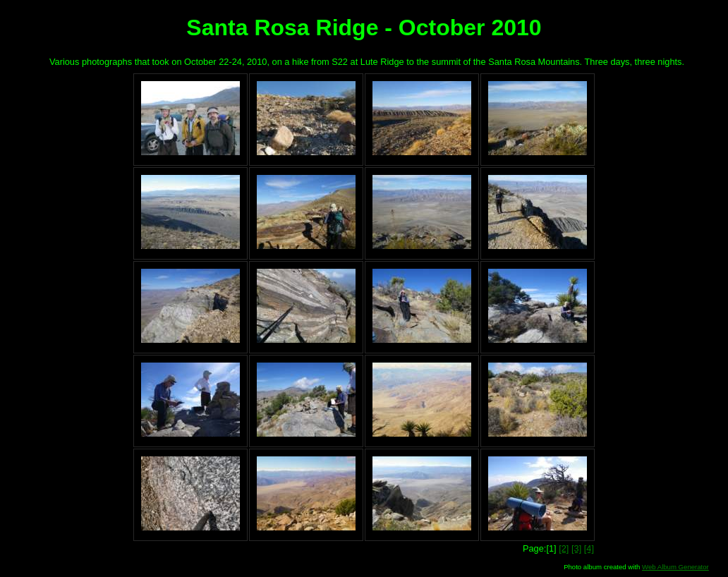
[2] (564, 548)
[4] (589, 548)
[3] (576, 548)
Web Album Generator (675, 567)
